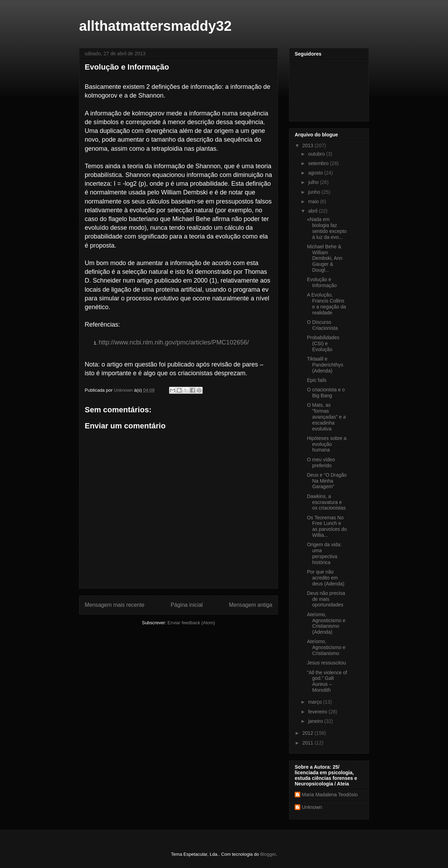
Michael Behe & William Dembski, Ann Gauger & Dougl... (325, 258)
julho (314, 182)
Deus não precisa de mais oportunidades (326, 599)
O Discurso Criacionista (322, 325)
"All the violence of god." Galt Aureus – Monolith (327, 681)
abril (313, 211)
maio (314, 201)
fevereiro (318, 712)
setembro (319, 163)
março (316, 702)
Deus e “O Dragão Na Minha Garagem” (327, 481)
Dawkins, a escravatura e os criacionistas (326, 502)
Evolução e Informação (322, 282)
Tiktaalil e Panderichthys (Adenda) (325, 365)
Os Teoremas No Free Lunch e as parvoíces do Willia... (327, 526)
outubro (317, 154)
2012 (309, 733)
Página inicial (187, 605)
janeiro (316, 721)
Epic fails (317, 380)
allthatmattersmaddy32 (155, 26)
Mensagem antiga (251, 605)
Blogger (268, 854)
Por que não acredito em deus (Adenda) (326, 578)
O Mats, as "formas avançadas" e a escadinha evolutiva (326, 417)
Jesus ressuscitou (326, 663)
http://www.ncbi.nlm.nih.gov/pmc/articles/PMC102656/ (174, 342)
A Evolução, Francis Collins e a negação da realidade (327, 304)
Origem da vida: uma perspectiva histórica (324, 553)
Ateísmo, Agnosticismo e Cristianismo (326, 647)
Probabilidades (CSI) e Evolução (323, 343)
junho (315, 192)
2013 (309, 145)
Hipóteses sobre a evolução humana (327, 444)
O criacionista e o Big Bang (326, 393)
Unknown (312, 807)
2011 (309, 743)
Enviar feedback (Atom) (191, 623)
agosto (316, 173)
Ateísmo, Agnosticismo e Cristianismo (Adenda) (326, 623)
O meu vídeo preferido (321, 463)
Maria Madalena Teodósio (330, 795)
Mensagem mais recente (115, 605)
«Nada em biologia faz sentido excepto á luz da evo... (327, 228)
